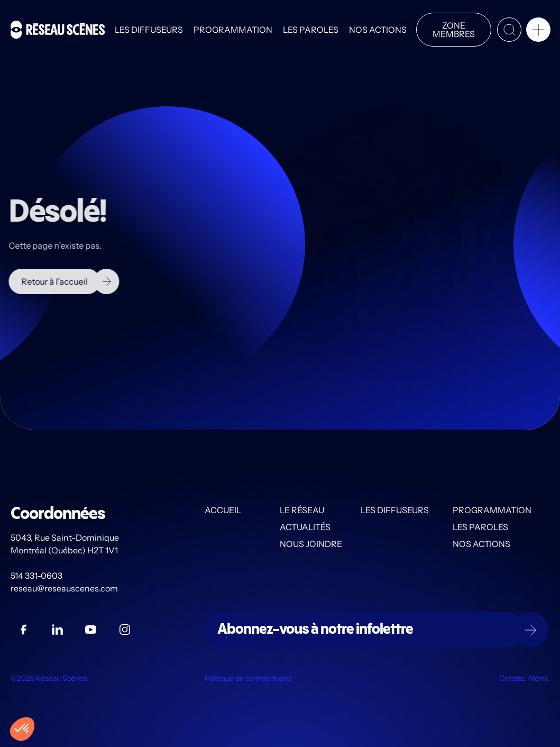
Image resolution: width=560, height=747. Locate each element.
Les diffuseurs (149, 30)
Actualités (305, 527)
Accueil (223, 510)
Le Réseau (302, 510)
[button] (538, 32)
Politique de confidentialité (249, 678)
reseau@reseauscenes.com (65, 588)
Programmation (233, 30)
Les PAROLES (311, 30)
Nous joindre (311, 544)
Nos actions (378, 30)
